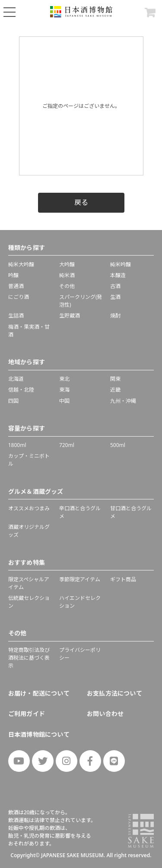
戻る (81, 202)
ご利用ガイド (27, 714)
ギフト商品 (123, 579)
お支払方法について (114, 693)
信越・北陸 (21, 390)
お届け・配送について (39, 693)
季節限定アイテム (80, 579)
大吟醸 (67, 264)
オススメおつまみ (29, 508)
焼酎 (115, 316)
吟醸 (13, 275)
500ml (118, 445)
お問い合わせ (105, 714)
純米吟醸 (121, 264)
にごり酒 (19, 297)
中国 (64, 401)
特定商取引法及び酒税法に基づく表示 (29, 658)
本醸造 (118, 275)
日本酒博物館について (39, 734)
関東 (115, 379)
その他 (67, 286)
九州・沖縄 (123, 401)
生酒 (115, 297)
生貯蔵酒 (70, 316)
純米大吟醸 (21, 264)
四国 (13, 401)
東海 (64, 390)
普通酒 (16, 286)
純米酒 (67, 275)
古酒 (115, 286)
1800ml (17, 445)
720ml (67, 445)
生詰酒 (16, 316)
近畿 (115, 390)
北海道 (16, 379)
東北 (64, 379)
